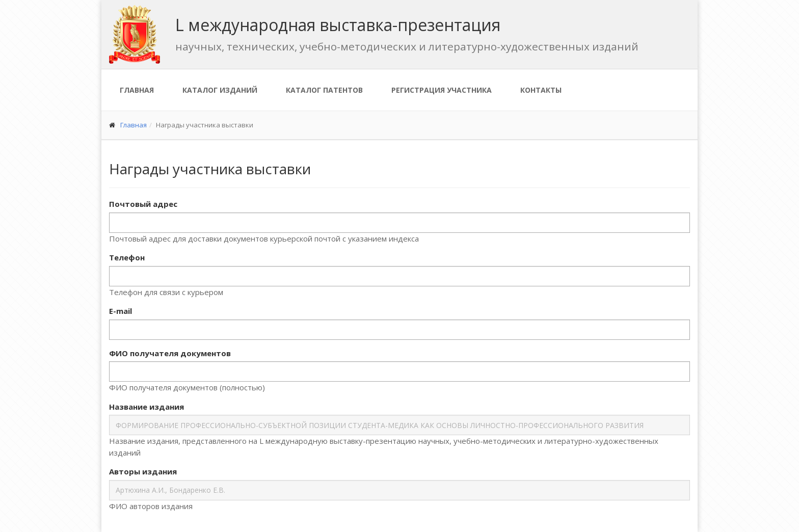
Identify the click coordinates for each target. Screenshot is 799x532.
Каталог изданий (220, 90)
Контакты (541, 90)
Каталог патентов (324, 90)
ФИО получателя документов (170, 353)
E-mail (121, 311)
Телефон (127, 257)
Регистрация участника (442, 90)
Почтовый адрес (143, 204)
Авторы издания (143, 471)
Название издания (147, 407)
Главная (137, 90)
